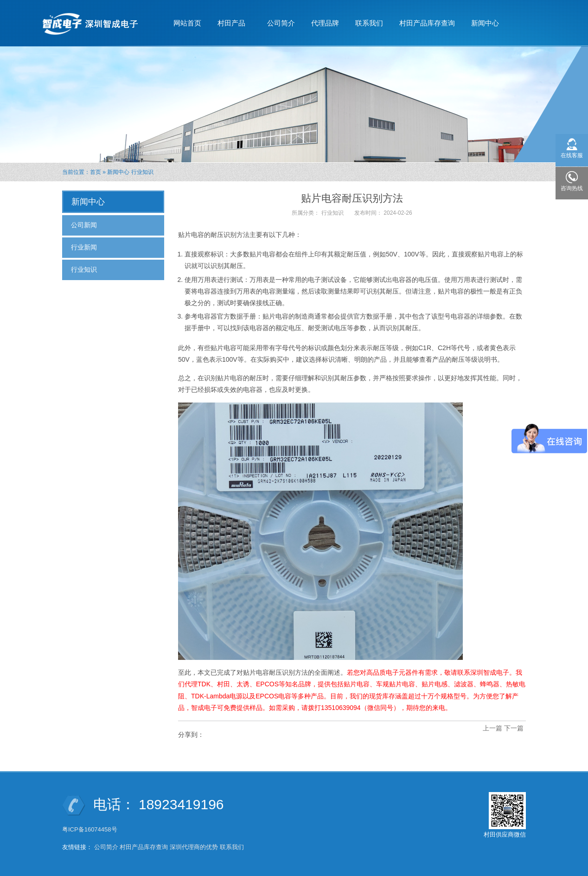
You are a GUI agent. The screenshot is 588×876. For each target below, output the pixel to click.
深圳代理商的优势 (194, 847)
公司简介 (281, 23)
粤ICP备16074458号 (90, 829)
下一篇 (514, 728)
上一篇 (492, 728)
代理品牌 (325, 23)
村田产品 (232, 19)
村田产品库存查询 (427, 23)
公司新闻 (84, 225)
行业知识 (142, 172)
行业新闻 (84, 247)
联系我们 (369, 23)
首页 (96, 172)
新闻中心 (485, 19)
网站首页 (187, 23)
